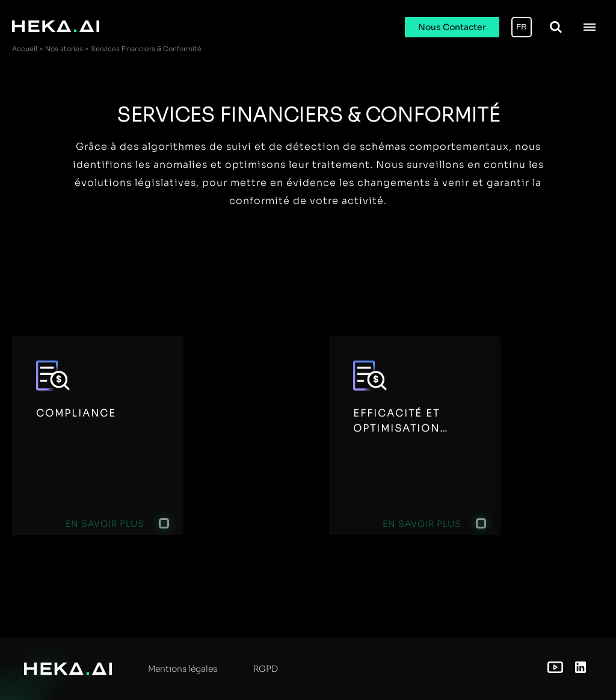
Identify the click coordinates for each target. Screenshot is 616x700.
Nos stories (64, 49)
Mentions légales (183, 669)
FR (521, 27)
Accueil (25, 49)
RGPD (266, 669)
